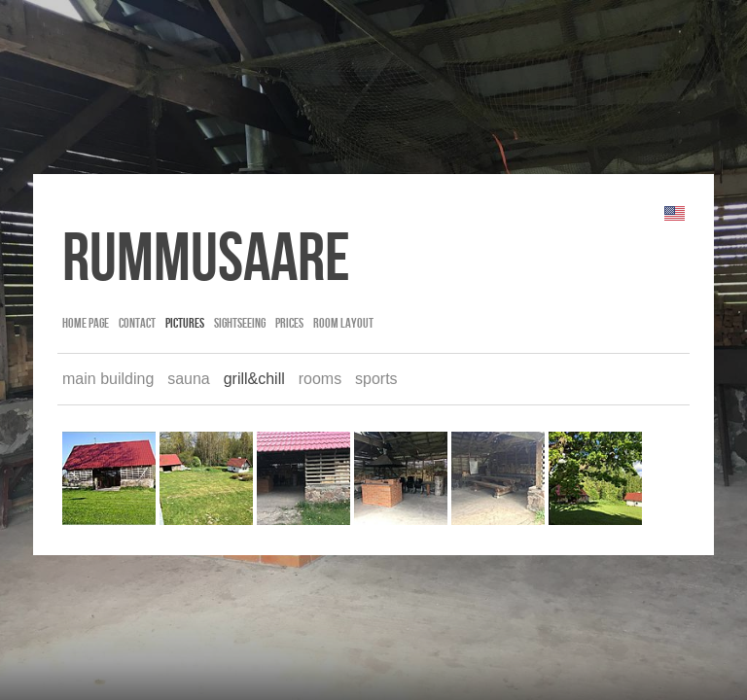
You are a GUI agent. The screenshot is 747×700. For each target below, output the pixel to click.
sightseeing (240, 323)
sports (376, 379)
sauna (189, 379)
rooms (320, 379)
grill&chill (254, 379)
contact (137, 323)
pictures (185, 323)
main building (108, 379)
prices (289, 323)
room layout (343, 323)
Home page (86, 323)
